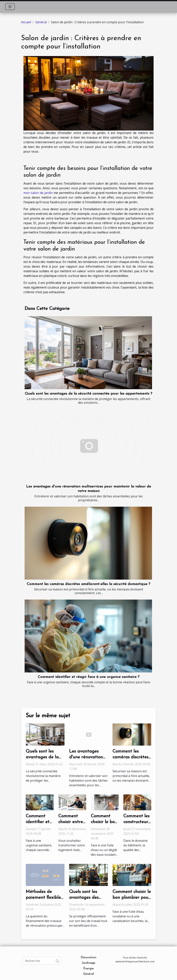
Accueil (26, 22)
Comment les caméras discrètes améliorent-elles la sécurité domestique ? (88, 584)
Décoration (88, 958)
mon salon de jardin (38, 193)
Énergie (88, 969)
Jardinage (89, 963)
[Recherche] (42, 961)
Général (41, 22)
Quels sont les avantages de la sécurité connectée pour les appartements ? (88, 394)
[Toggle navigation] (10, 7)
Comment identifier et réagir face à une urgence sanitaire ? (89, 677)
